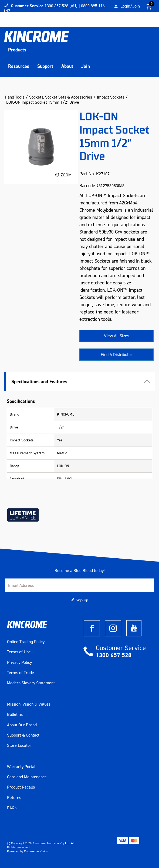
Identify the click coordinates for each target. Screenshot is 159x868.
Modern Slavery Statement (31, 683)
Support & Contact (23, 735)
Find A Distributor (116, 355)
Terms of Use (19, 652)
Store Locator (19, 745)
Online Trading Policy (26, 642)
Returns (14, 798)
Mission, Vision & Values (29, 704)
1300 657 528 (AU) (61, 6)
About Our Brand (22, 725)
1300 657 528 (114, 655)
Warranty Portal (21, 767)
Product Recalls (21, 787)
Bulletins (15, 714)
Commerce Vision (36, 851)
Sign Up (82, 600)
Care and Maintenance (27, 777)
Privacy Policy (19, 663)
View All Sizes (116, 336)
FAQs (12, 808)
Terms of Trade (21, 673)
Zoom (66, 175)
